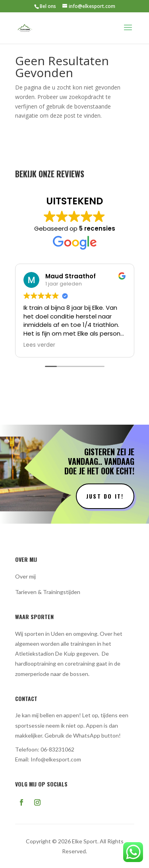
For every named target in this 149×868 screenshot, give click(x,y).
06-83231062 (57, 749)
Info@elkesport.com (56, 759)
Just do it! (105, 496)
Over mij (25, 576)
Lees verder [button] (39, 345)
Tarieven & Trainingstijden (48, 592)
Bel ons (48, 6)
